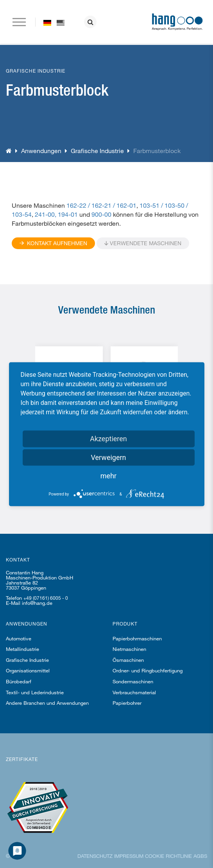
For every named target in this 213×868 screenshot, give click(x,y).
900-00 (101, 214)
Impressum (129, 856)
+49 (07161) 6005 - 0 (46, 598)
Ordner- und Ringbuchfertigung (148, 670)
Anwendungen (41, 151)
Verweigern (108, 457)
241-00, (46, 214)
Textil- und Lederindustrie (35, 692)
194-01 (68, 214)
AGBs (200, 856)
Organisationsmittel (28, 670)
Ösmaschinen (128, 660)
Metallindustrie (22, 649)
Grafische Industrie (97, 151)
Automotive (19, 638)
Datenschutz (95, 856)
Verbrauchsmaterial (134, 692)
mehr (108, 475)
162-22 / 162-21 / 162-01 (101, 205)
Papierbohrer (127, 703)
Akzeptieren (108, 438)
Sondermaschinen (133, 681)
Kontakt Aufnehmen (53, 243)
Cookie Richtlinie (168, 856)
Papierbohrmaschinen (137, 638)
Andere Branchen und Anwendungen (47, 703)
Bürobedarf (19, 681)
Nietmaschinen (129, 649)
